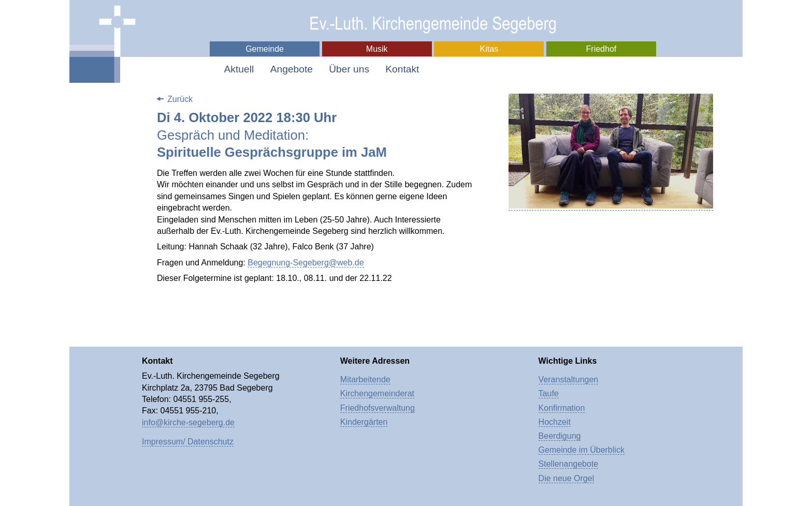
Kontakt (402, 69)
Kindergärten (364, 422)
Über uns (349, 69)
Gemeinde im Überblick (582, 450)
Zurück (180, 99)
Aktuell (239, 69)
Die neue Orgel (567, 478)
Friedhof (601, 49)
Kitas (489, 49)
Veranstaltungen (569, 379)
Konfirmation (562, 408)
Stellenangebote (569, 464)
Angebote (292, 69)
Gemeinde (265, 49)
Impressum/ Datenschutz (188, 442)
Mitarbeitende (365, 379)
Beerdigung (560, 436)
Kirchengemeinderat (377, 393)
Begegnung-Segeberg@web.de (306, 263)
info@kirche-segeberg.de (188, 422)
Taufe (549, 393)
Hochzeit (555, 422)
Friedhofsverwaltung (378, 408)
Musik (377, 49)
